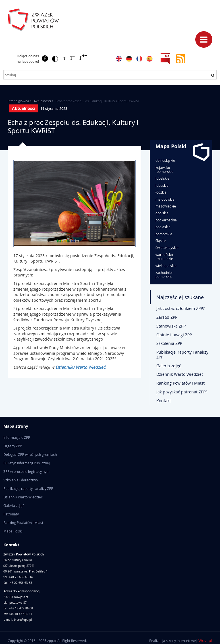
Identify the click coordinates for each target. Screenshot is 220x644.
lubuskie (162, 185)
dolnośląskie (165, 160)
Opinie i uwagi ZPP (174, 335)
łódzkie (161, 192)
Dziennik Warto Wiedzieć (180, 374)
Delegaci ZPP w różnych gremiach (30, 454)
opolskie (162, 213)
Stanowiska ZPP (171, 326)
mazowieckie (166, 206)
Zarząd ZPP (167, 317)
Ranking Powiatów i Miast (180, 383)
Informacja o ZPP (17, 437)
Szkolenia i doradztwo (21, 480)
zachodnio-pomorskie (164, 275)
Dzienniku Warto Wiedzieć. (81, 367)
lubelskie (162, 178)
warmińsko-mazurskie (164, 257)
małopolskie (165, 199)
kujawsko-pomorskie (164, 170)
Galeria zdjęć (169, 366)
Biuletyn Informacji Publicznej (27, 463)
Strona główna (18, 101)
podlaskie (163, 227)
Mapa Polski (171, 146)
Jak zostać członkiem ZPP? (180, 308)
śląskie (161, 241)
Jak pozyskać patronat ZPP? (182, 392)
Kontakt (164, 401)
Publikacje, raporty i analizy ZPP (182, 354)
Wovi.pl (205, 640)
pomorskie (164, 234)
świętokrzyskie (167, 247)
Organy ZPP (13, 446)
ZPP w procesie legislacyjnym (26, 471)
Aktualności (42, 101)
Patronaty (11, 514)
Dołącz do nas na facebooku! (28, 59)
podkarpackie (166, 220)
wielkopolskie (166, 266)
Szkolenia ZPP (169, 343)
